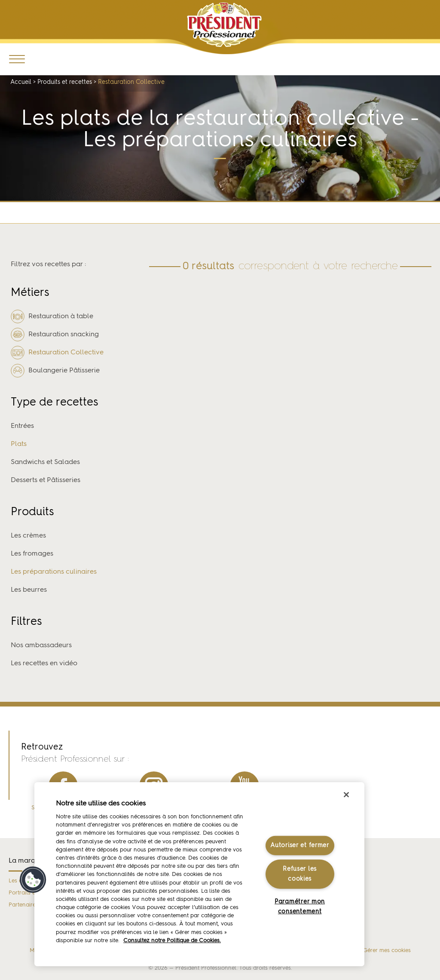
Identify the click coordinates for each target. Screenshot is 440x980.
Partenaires (23, 905)
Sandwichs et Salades (45, 462)
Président (225, 25)
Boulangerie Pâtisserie (55, 371)
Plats (19, 444)
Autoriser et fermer (300, 845)
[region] (199, 874)
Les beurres (29, 590)
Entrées (22, 426)
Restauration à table (52, 316)
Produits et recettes (65, 82)
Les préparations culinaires (54, 572)
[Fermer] (346, 795)
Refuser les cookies (300, 874)
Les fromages (32, 554)
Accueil (21, 82)
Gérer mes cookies (387, 951)
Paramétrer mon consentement (300, 907)
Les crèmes (28, 536)
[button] (33, 880)
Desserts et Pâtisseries (46, 480)
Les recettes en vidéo (44, 664)
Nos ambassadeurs (41, 645)
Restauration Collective (57, 353)
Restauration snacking (55, 335)
